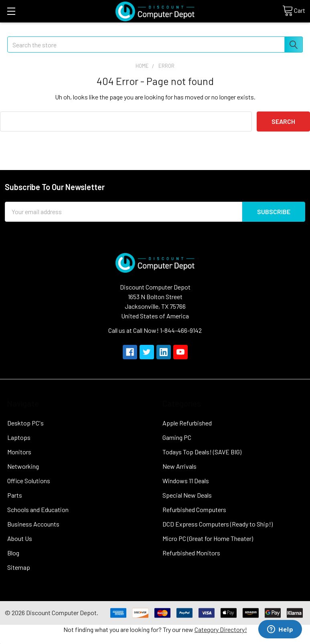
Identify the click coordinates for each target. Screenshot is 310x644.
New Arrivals (179, 466)
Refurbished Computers (194, 509)
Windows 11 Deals (186, 481)
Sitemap (19, 567)
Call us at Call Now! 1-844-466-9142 (155, 330)
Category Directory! (221, 629)
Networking (23, 466)
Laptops (19, 437)
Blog (13, 553)
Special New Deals (187, 495)
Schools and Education (38, 509)
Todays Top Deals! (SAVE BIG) (202, 452)
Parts (15, 495)
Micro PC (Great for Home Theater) (208, 538)
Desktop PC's (25, 423)
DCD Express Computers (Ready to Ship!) (218, 524)
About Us (20, 538)
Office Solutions (29, 481)
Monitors (19, 452)
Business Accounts (33, 524)
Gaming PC (177, 437)
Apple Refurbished (187, 423)
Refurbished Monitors (191, 553)
